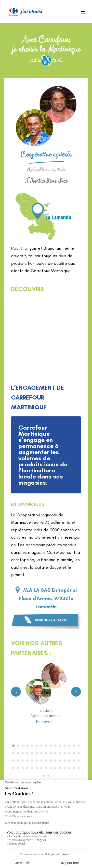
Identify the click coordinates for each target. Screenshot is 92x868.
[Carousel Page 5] (32, 746)
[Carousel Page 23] (46, 753)
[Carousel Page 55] (55, 768)
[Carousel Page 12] (65, 746)
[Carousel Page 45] (79, 761)
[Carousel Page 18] (23, 753)
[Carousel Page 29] (74, 753)
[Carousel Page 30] (79, 753)
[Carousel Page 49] (27, 768)
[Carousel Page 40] (55, 761)
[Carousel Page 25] (55, 753)
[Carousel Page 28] (69, 753)
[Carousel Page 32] (18, 761)
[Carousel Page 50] (32, 768)
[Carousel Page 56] (60, 768)
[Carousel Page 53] (46, 768)
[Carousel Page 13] (69, 746)
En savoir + (46, 722)
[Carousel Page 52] (41, 768)
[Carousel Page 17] (18, 753)
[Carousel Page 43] (69, 761)
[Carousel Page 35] (32, 761)
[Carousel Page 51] (37, 768)
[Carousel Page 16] (13, 753)
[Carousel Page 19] (27, 753)
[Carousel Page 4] (27, 746)
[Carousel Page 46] (13, 768)
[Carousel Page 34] (27, 761)
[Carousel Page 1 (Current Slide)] (13, 746)
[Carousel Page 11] (60, 746)
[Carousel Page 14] (74, 746)
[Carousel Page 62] (48, 776)
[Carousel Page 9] (51, 746)
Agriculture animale (46, 716)
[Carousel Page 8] (46, 746)
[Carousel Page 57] (65, 768)
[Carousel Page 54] (51, 768)
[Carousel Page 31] (13, 761)
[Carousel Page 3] (23, 746)
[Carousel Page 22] (41, 753)
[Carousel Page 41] (60, 761)
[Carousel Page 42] (65, 761)
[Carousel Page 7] (41, 746)
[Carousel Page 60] (79, 768)
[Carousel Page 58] (69, 768)
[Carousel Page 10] (55, 746)
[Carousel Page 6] (37, 746)
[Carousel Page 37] (41, 761)
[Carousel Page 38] (46, 761)
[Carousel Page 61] (44, 776)
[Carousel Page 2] (18, 746)
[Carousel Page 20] (32, 753)
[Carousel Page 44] (74, 761)
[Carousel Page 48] (23, 768)
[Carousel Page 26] (60, 753)
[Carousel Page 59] (74, 768)
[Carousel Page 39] (51, 761)
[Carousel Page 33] (23, 761)
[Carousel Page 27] (65, 753)
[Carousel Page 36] (37, 761)
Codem (46, 711)
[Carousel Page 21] (37, 753)
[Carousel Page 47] (18, 768)
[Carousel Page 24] (51, 753)
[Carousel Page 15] (79, 746)
